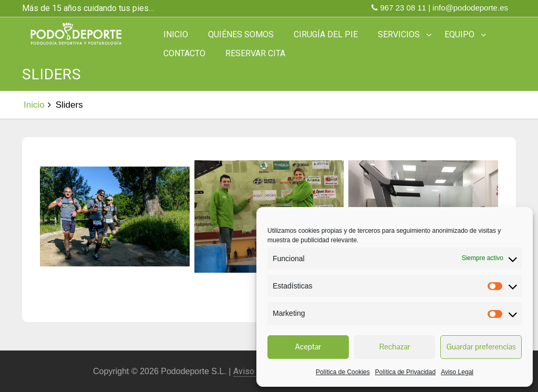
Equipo (459, 34)
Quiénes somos (241, 34)
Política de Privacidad (405, 372)
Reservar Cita (255, 53)
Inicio (176, 34)
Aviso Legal (457, 372)
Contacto (184, 53)
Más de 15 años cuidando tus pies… (88, 8)
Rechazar (395, 347)
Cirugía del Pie (326, 34)
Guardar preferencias (481, 347)
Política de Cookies (343, 372)
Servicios (399, 34)
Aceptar (308, 347)
